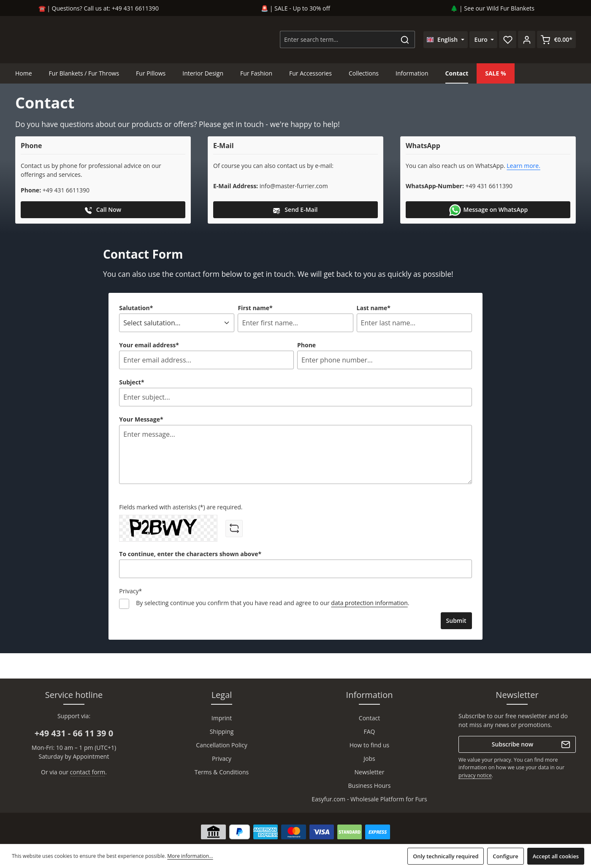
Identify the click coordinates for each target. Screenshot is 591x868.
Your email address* (149, 346)
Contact (369, 718)
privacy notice (475, 775)
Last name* (374, 309)
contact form (88, 772)
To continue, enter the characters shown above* (190, 555)
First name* (255, 309)
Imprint (222, 718)
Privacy (222, 758)
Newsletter (370, 772)
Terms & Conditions (222, 772)
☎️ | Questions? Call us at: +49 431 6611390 (99, 8)
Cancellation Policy (221, 745)
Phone (306, 346)
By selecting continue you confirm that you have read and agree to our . (272, 604)
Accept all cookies (556, 856)
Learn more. (523, 167)
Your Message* (141, 420)
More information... (190, 856)
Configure (505, 856)
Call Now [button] (103, 211)
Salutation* (136, 309)
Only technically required (446, 856)
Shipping (222, 731)
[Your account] (527, 40)
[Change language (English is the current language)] (446, 41)
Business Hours (370, 786)
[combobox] (338, 40)
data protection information (369, 604)
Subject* (131, 383)
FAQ (370, 731)
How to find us (370, 745)
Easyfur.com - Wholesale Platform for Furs (369, 799)
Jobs (369, 758)
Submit (456, 622)
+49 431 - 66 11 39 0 (74, 733)
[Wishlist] (508, 40)
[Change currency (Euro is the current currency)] (484, 41)
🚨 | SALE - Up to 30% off (295, 8)
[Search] (405, 40)
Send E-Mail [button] (295, 211)
